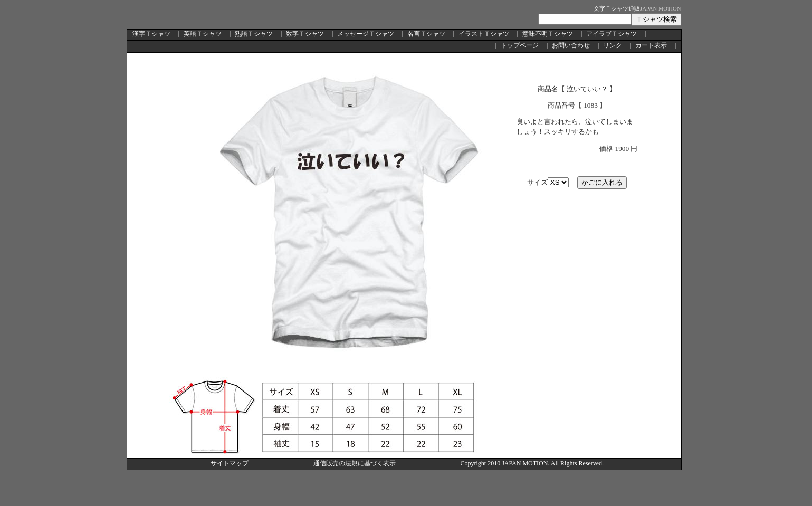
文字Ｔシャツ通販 (617, 9)
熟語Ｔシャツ (254, 34)
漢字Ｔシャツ (151, 34)
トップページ (520, 45)
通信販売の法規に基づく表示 (355, 463)
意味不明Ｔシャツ (548, 34)
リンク (613, 45)
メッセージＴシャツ (366, 34)
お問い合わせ (571, 45)
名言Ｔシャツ (426, 34)
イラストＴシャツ (484, 34)
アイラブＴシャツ (612, 34)
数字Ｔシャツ (305, 34)
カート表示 (651, 45)
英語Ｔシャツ (203, 34)
